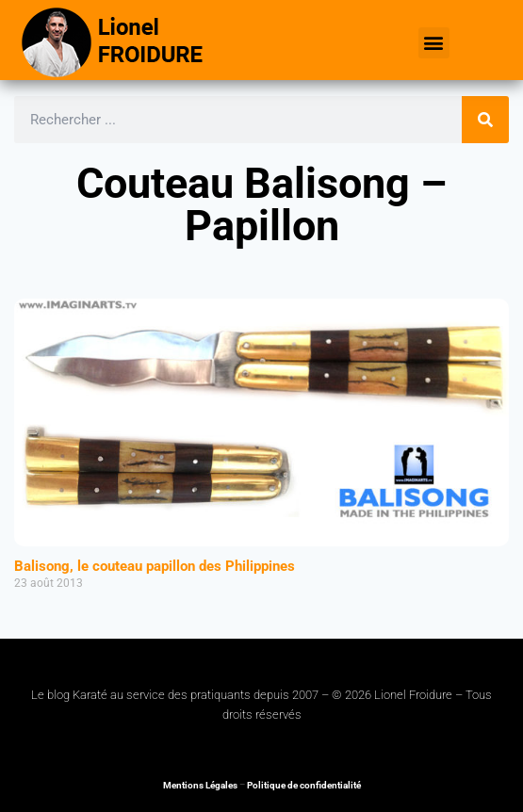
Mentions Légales (200, 785)
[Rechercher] (485, 120)
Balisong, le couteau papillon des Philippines (155, 566)
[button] (434, 43)
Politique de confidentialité (304, 785)
